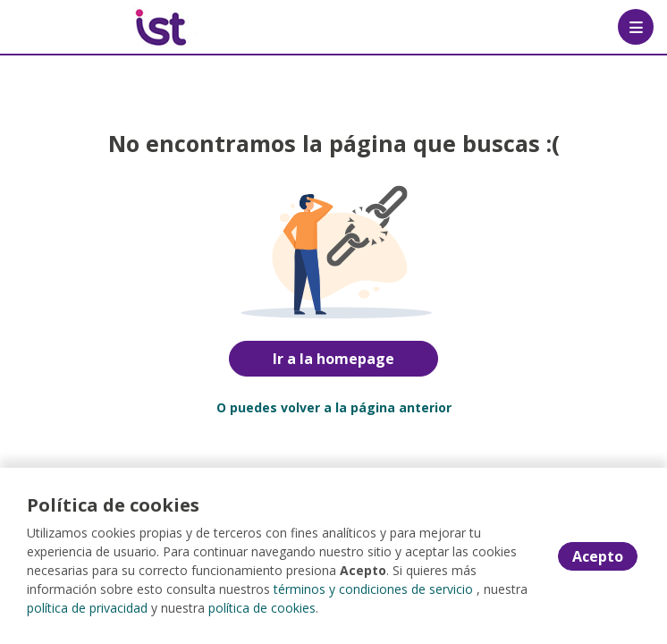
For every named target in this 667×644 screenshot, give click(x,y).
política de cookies (262, 608)
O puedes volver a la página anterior (334, 407)
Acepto (598, 556)
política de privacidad (87, 608)
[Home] (77, 27)
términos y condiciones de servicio (373, 589)
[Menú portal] (636, 27)
